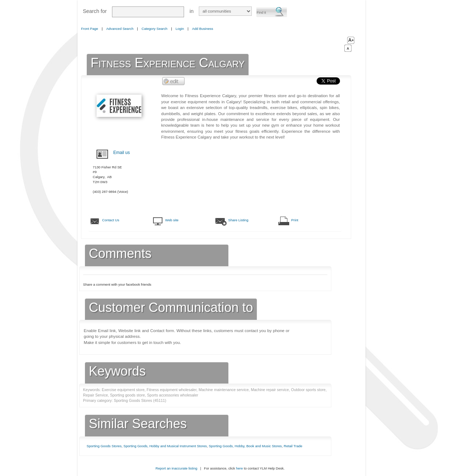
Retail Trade (293, 446)
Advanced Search (120, 29)
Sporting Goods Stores (104, 446)
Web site (172, 220)
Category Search (155, 29)
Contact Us (111, 220)
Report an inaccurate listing (176, 468)
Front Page (89, 29)
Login (180, 29)
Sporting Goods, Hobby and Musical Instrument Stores (165, 446)
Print (295, 220)
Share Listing (238, 220)
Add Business (203, 29)
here (239, 468)
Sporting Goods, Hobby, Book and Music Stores (245, 446)
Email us (122, 153)
